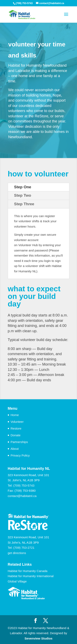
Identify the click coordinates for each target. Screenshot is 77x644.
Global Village (17, 581)
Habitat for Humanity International (31, 576)
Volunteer (17, 422)
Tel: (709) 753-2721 (21, 548)
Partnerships (19, 442)
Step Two (23, 195)
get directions (17, 553)
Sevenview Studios (39, 638)
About (15, 449)
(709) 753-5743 (24, 485)
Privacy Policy (20, 455)
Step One (23, 187)
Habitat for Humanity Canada (28, 571)
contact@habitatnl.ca (22, 496)
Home (15, 415)
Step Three (24, 204)
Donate (16, 435)
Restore (16, 428)
